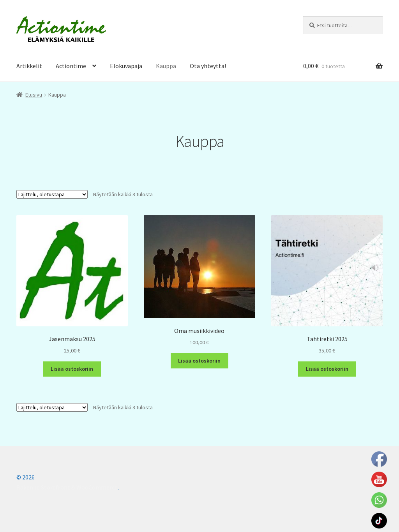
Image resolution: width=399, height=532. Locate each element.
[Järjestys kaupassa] (52, 194)
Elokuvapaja (126, 66)
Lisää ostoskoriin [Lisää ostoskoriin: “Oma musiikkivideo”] (199, 361)
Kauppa (166, 66)
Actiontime (71, 66)
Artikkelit (29, 66)
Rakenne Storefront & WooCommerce (67, 487)
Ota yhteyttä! (208, 66)
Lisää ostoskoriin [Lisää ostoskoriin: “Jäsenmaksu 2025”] (72, 369)
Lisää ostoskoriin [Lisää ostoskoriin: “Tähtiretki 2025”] (327, 369)
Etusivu (34, 95)
